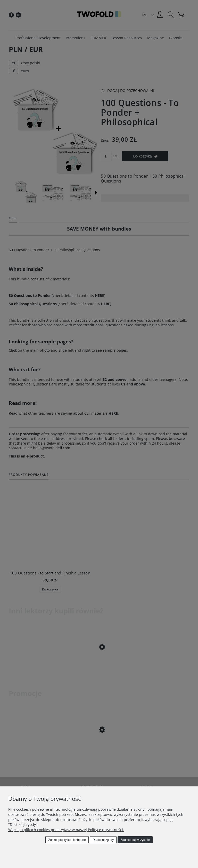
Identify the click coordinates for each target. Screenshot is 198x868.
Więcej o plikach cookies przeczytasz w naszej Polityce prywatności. (66, 830)
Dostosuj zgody (103, 840)
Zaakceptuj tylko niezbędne (67, 840)
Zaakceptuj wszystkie (135, 840)
